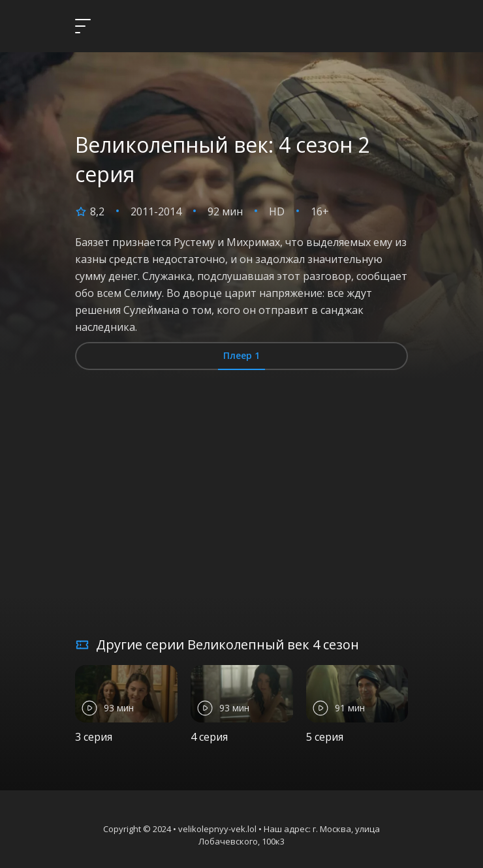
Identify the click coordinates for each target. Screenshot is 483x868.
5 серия (325, 737)
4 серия (209, 737)
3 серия (94, 737)
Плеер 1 (241, 355)
